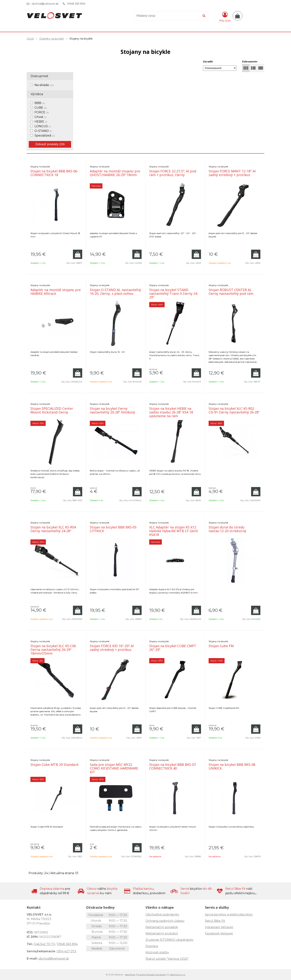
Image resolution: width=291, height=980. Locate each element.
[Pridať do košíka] (78, 254)
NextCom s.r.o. (178, 975)
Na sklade (44, 85)
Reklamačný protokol (162, 933)
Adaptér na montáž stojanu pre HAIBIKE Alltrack (56, 292)
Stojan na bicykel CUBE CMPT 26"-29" (173, 648)
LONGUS (43, 126)
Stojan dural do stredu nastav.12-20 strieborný (227, 529)
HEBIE (41, 122)
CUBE (41, 108)
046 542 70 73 (44, 944)
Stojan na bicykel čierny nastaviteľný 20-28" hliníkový (112, 410)
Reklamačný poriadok (162, 927)
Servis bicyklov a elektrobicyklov (229, 915)
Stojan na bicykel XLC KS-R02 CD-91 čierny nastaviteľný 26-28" (234, 410)
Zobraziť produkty (50, 144)
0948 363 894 (76, 4)
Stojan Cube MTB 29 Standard (54, 765)
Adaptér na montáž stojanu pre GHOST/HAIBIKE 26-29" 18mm (115, 173)
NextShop (130, 975)
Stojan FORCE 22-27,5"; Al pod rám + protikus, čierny (173, 173)
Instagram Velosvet (219, 927)
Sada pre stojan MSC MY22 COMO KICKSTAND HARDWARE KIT (114, 768)
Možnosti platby (157, 952)
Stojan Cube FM (221, 646)
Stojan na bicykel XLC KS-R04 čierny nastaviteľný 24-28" (53, 529)
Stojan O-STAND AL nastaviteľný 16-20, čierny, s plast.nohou (115, 292)
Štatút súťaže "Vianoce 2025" (167, 959)
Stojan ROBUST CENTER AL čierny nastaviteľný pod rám (231, 292)
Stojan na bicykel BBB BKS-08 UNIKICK (232, 766)
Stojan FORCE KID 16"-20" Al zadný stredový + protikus (112, 648)
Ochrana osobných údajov (165, 921)
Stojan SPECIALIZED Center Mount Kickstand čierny (52, 410)
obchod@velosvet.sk (45, 4)
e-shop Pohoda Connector (152, 975)
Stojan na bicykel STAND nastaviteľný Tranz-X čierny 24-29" (174, 293)
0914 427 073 (66, 951)
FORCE (42, 112)
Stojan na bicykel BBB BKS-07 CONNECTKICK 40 (173, 766)
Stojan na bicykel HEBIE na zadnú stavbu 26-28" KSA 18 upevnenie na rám (171, 412)
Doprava (152, 946)
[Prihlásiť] (225, 17)
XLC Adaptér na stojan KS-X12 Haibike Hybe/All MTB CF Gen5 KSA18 (174, 531)
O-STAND (43, 131)
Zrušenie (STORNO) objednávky (170, 940)
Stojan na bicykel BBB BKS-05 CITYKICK (113, 529)
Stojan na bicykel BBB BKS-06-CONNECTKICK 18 (54, 173)
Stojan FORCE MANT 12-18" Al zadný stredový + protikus (232, 173)
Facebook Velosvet (219, 933)
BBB (40, 103)
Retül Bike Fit (215, 921)
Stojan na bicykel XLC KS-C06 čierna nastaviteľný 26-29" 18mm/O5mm (53, 650)
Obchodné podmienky (162, 915)
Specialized (45, 136)
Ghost (40, 117)
